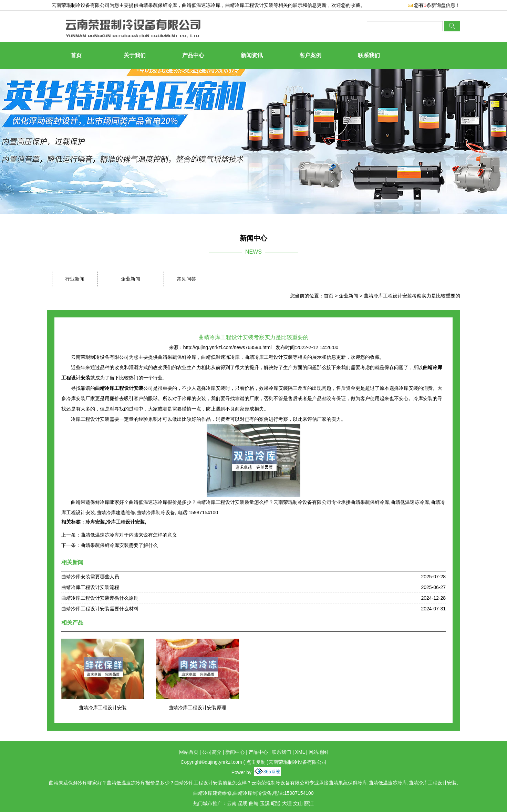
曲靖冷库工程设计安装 (103, 708)
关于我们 (135, 55)
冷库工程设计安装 (125, 522)
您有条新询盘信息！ (434, 5)
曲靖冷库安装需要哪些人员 (90, 577)
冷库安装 (95, 522)
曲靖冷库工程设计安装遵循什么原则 (100, 598)
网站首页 (189, 752)
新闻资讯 (252, 55)
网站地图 (318, 752)
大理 (287, 803)
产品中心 (193, 55)
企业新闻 (131, 279)
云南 (232, 803)
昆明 (243, 803)
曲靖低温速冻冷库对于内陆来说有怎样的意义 (129, 535)
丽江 (309, 803)
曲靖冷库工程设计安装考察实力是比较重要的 (412, 296)
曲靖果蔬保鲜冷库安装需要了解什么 (119, 545)
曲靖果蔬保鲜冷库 (158, 5)
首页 (76, 55)
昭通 (276, 803)
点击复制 (256, 762)
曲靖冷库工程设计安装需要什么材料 (100, 609)
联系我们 (369, 55)
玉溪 (265, 803)
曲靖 (254, 803)
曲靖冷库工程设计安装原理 (197, 708)
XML (300, 752)
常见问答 (186, 279)
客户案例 (310, 55)
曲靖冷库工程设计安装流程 (90, 587)
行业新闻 (75, 279)
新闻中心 (235, 752)
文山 (298, 803)
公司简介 (212, 752)
